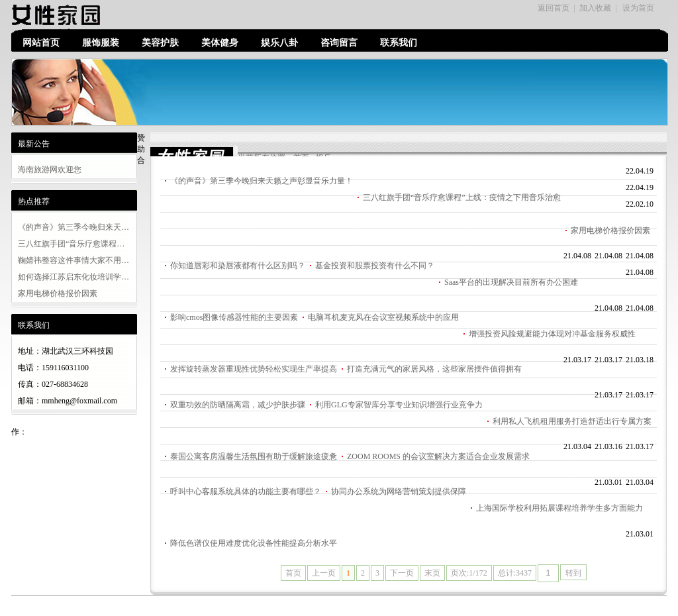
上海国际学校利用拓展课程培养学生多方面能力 (559, 508)
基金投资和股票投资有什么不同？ (375, 266)
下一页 (402, 573)
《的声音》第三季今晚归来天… (73, 227)
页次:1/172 (469, 573)
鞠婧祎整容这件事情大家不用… (73, 260)
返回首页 (554, 8)
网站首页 (41, 43)
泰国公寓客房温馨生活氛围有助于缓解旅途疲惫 (254, 456)
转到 (573, 573)
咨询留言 (339, 43)
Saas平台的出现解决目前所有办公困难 (511, 282)
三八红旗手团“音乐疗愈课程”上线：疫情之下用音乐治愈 (462, 197)
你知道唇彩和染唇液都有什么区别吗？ (238, 266)
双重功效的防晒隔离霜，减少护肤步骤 (238, 405)
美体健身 (220, 43)
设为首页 (638, 8)
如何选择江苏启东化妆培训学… (73, 277)
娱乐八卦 (279, 43)
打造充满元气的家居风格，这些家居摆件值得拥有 (434, 369)
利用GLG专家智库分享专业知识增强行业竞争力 (399, 405)
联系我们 (399, 43)
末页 (432, 573)
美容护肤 (160, 43)
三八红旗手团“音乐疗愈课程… (71, 244)
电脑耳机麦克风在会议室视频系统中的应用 (383, 317)
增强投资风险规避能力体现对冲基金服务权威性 (552, 334)
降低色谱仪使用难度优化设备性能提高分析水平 (254, 543)
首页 (293, 573)
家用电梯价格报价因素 (58, 293)
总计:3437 (515, 573)
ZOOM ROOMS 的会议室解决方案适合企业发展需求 (438, 456)
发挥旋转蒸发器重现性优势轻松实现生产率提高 (254, 369)
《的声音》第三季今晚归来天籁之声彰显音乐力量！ (262, 181)
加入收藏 (595, 8)
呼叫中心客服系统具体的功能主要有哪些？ (246, 491)
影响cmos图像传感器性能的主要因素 (234, 317)
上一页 (324, 573)
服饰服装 (101, 43)
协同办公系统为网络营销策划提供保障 (399, 491)
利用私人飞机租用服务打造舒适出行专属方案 (572, 421)
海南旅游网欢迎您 (50, 170)
